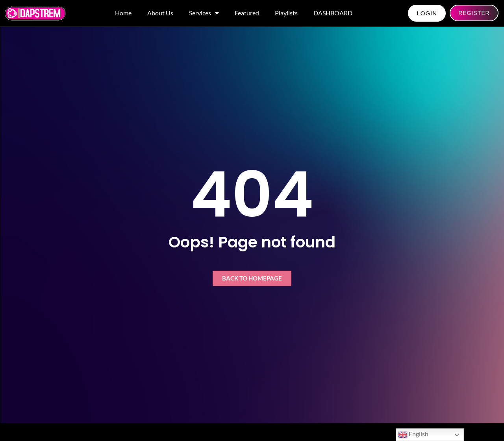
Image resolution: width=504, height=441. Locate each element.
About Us (160, 13)
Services (204, 13)
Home (123, 13)
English (413, 435)
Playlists (286, 13)
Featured (247, 13)
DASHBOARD (333, 13)
